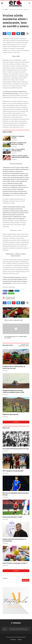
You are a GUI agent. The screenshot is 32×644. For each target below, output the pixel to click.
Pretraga (5, 578)
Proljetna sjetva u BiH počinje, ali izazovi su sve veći (14, 367)
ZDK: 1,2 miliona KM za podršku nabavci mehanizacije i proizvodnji (19, 150)
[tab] (25, 345)
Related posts (25, 345)
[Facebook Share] (5, 291)
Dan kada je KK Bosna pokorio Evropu (16, 449)
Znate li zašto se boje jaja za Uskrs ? (15, 563)
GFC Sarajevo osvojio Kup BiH (13, 471)
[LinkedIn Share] (17, 291)
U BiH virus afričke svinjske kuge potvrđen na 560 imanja (20, 157)
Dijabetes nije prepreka (11, 414)
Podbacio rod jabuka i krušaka (18, 137)
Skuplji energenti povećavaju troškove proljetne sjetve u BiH (13, 391)
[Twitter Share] (11, 291)
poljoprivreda (10, 298)
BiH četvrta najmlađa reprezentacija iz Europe (16, 494)
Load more (16, 422)
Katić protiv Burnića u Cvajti (12, 517)
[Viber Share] (5, 293)
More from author (24, 346)
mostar (5, 629)
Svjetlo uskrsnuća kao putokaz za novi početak (14, 540)
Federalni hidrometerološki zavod (19, 629)
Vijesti (6, 10)
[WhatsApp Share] (11, 293)
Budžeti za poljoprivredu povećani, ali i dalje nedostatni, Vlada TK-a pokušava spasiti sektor (19, 144)
